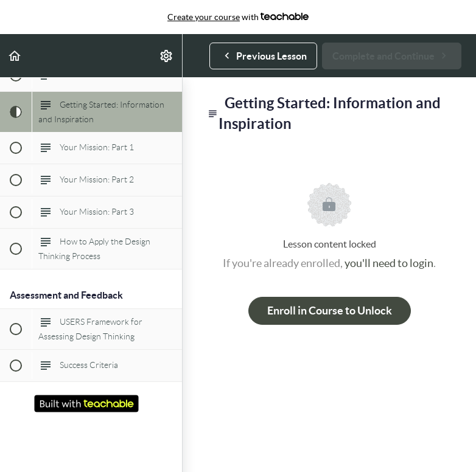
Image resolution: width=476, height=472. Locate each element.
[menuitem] (167, 56)
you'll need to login (389, 263)
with (238, 17)
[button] (15, 56)
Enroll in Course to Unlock (330, 311)
